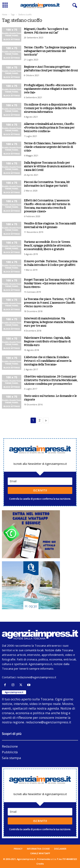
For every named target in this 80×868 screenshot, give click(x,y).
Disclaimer (60, 849)
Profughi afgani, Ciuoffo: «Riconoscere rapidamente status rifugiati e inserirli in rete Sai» (50, 89)
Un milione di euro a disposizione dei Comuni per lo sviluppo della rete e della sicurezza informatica (50, 108)
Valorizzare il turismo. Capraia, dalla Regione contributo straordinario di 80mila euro (47, 342)
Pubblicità (10, 752)
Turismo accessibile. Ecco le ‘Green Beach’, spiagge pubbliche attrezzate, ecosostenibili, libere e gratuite (48, 246)
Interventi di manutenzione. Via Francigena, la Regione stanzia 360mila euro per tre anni (49, 322)
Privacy (18, 849)
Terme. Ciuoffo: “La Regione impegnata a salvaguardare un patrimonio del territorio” (50, 51)
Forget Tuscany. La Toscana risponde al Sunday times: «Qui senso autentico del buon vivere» (49, 283)
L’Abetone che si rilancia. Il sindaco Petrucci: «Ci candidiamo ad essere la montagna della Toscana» (48, 361)
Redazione (10, 746)
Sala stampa (11, 758)
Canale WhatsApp (40, 853)
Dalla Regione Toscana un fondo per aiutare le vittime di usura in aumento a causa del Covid (49, 166)
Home (5, 15)
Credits (40, 864)
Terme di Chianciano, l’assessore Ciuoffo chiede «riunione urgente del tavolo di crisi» (50, 147)
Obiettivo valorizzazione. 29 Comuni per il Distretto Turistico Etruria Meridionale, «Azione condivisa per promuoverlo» (51, 380)
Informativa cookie (38, 849)
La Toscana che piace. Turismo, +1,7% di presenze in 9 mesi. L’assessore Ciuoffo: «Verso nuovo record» (50, 303)
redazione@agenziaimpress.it (37, 677)
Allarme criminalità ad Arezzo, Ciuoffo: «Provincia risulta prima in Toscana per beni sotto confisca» (49, 128)
